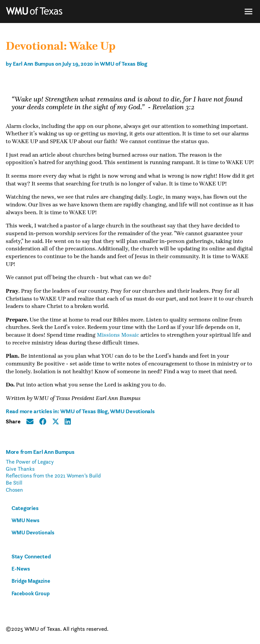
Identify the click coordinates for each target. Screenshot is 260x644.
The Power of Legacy (30, 462)
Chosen (14, 490)
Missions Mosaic (118, 335)
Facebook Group (31, 593)
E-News (21, 569)
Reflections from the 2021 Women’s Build (53, 475)
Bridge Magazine (31, 581)
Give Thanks (20, 469)
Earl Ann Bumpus (33, 64)
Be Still (14, 483)
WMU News (25, 520)
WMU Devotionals (132, 411)
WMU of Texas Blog (124, 64)
